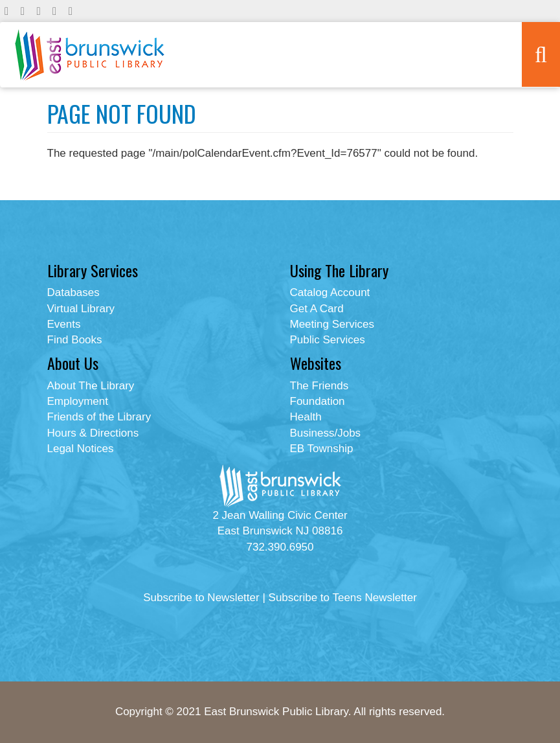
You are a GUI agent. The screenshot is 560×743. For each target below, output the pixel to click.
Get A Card (317, 309)
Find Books (75, 340)
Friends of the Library (99, 417)
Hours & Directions (93, 433)
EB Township (322, 449)
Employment (78, 401)
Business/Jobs (326, 433)
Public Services (328, 340)
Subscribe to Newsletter (201, 598)
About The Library (91, 386)
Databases (73, 292)
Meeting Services (332, 324)
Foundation (318, 401)
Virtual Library (81, 309)
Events (64, 324)
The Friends (319, 386)
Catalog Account (330, 292)
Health (306, 417)
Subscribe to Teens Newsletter (343, 598)
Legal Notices (81, 449)
